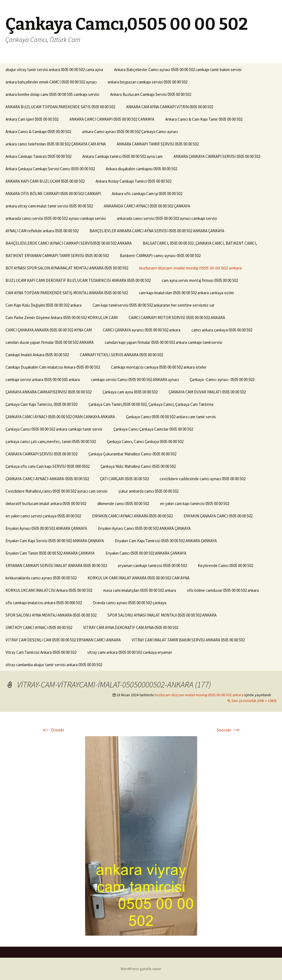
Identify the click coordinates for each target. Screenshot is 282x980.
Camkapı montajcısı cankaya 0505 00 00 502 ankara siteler (159, 367)
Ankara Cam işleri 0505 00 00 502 (32, 119)
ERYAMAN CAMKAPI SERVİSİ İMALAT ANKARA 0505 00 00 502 (56, 565)
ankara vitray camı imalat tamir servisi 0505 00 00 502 (49, 206)
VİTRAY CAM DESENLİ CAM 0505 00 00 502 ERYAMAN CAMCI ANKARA (63, 640)
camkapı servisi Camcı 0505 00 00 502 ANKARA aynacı (135, 380)
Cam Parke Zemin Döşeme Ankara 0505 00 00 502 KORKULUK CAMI (62, 318)
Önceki (53, 730)
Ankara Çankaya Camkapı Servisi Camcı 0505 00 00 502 (50, 169)
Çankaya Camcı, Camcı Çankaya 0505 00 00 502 (145, 442)
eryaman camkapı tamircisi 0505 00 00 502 (152, 565)
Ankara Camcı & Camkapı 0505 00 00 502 (38, 132)
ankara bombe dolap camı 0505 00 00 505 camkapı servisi (52, 94)
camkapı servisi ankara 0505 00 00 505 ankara (43, 380)
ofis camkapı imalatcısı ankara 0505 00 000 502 (44, 603)
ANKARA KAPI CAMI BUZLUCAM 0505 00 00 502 (45, 181)
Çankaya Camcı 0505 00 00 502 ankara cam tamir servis (171, 417)
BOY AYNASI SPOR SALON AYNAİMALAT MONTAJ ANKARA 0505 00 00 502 (67, 268)
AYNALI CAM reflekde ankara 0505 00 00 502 (42, 231)
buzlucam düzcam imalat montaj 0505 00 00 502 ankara (190, 268)
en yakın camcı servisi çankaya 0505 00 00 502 (43, 516)
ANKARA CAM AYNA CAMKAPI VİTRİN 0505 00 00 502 (170, 107)
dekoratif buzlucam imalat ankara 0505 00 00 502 (46, 504)
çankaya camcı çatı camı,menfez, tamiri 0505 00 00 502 (51, 442)
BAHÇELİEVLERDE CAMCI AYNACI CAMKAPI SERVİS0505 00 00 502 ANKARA (69, 243)
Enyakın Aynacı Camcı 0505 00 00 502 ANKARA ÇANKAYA (144, 528)
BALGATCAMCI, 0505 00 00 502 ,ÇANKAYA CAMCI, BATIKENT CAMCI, (200, 243)
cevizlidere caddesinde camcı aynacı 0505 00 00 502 (203, 479)
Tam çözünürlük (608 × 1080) (254, 701)
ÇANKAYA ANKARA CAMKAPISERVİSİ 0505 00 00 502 (48, 392)
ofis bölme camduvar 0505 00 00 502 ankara (223, 590)
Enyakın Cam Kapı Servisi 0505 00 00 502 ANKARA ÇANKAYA (55, 541)
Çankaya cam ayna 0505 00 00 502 (130, 392)
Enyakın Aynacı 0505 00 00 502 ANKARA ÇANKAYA (46, 528)
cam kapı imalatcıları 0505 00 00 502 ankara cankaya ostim (186, 293)
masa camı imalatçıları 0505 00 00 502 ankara (140, 590)
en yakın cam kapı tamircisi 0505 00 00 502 (195, 504)
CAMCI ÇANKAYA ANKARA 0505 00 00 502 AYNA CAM (49, 330)
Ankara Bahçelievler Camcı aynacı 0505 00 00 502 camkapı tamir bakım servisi (178, 70)
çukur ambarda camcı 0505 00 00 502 (148, 491)
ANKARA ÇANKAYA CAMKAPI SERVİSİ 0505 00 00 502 (217, 156)
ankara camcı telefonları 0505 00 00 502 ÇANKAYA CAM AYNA (56, 144)
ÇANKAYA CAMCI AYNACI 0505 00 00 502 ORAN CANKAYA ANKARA (60, 417)
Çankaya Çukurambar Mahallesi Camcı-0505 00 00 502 (132, 454)
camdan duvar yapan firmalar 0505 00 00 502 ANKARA (50, 342)
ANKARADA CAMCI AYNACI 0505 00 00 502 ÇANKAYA (147, 206)
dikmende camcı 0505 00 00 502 (123, 504)
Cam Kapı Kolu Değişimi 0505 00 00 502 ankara (44, 305)
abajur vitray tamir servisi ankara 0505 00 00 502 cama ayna (54, 70)
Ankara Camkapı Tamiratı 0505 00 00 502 (38, 156)
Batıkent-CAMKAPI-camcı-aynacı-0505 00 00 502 (160, 256)
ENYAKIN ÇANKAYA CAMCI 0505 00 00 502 (218, 516)
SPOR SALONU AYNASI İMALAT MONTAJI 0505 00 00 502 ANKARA (162, 615)
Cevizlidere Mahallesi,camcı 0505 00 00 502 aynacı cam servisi (56, 491)
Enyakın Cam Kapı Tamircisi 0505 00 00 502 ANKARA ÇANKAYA (166, 541)
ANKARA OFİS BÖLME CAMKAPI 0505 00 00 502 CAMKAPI (53, 194)
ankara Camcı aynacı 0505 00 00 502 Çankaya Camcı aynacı (130, 132)
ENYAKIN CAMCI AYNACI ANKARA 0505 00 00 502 (132, 516)
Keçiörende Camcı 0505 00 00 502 (225, 565)
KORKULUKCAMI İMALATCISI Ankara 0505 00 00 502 (49, 590)
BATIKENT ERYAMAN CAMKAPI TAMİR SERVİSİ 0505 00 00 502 (57, 256)
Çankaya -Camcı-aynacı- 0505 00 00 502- (223, 380)
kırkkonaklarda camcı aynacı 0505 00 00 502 (41, 578)
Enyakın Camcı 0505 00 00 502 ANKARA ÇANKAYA (146, 553)
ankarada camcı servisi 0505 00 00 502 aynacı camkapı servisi (56, 218)
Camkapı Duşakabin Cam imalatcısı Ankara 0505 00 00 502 (53, 367)
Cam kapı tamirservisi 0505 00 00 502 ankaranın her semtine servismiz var (154, 305)
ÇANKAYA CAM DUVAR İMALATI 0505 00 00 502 (207, 392)
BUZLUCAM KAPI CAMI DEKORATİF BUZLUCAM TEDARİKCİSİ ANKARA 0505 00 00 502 (78, 280)
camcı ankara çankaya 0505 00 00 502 (222, 330)
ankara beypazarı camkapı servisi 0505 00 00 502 (147, 82)
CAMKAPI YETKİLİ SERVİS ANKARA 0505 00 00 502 (121, 355)
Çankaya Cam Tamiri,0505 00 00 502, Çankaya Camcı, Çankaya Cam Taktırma (151, 404)
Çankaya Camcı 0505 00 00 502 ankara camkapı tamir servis (54, 429)
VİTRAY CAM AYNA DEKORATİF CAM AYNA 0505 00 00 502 (131, 627)
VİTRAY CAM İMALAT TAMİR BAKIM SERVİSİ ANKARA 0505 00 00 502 (188, 640)
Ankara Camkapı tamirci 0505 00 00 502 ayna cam (122, 156)
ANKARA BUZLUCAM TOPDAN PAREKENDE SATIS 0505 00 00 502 (60, 107)
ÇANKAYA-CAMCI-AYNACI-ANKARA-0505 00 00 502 (47, 479)
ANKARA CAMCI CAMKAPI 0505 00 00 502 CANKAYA (112, 119)
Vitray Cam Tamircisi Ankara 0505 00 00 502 (41, 652)
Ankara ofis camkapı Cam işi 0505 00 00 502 (147, 194)
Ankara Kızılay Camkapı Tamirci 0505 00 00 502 (133, 181)
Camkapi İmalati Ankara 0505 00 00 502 (37, 355)
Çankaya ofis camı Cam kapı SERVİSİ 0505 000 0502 (48, 466)
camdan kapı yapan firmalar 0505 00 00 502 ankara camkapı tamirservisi (163, 342)
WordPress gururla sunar (141, 969)
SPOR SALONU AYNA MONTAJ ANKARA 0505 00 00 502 (51, 615)
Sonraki (229, 730)
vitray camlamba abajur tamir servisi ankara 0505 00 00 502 (54, 665)
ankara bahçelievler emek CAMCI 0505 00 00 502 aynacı (51, 82)
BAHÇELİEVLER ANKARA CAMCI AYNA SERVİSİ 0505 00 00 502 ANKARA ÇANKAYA (157, 231)
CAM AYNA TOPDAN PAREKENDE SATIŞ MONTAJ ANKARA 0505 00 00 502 (67, 293)
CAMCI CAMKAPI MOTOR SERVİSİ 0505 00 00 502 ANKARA (177, 318)
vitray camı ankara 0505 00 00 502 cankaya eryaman (130, 652)
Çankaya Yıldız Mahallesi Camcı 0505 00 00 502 (138, 466)
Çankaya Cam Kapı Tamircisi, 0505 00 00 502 (41, 404)
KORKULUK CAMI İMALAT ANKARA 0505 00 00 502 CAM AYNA (139, 578)
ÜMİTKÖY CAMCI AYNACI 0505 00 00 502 (39, 627)
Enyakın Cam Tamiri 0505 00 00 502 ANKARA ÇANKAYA (50, 553)
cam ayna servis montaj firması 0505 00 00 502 (200, 280)
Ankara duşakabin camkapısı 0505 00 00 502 (141, 169)
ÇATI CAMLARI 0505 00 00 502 (124, 479)
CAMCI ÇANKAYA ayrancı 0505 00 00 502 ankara (142, 330)
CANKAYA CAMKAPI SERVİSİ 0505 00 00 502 (41, 454)
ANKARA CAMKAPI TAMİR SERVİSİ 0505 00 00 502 (158, 144)
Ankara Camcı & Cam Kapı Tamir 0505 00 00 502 (204, 119)
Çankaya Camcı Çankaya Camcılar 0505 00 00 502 (153, 429)
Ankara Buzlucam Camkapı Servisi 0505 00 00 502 (151, 94)
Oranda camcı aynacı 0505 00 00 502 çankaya (130, 603)
